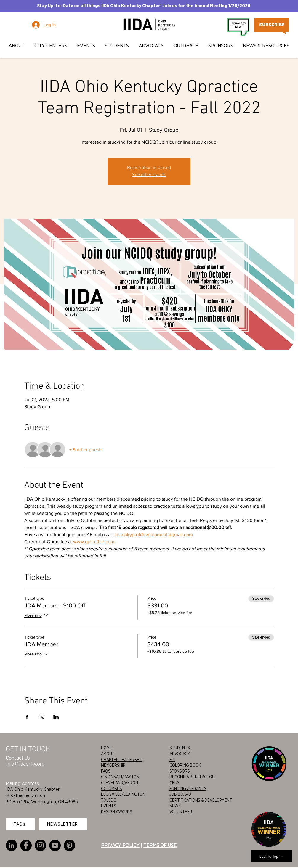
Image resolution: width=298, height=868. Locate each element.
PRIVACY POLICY (120, 845)
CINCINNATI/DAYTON (120, 777)
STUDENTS (180, 748)
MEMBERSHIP (113, 765)
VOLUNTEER (181, 812)
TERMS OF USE (160, 845)
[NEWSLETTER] (63, 824)
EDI (172, 760)
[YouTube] (55, 845)
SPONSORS (180, 771)
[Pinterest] (69, 845)
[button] (17, 46)
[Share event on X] (42, 717)
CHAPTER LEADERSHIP (122, 760)
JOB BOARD (180, 794)
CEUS (174, 783)
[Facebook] (26, 845)
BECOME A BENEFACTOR (192, 777)
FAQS (106, 771)
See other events (149, 175)
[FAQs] (20, 824)
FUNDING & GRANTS (188, 789)
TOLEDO (109, 800)
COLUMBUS (112, 789)
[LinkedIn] (11, 845)
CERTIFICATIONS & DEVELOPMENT (201, 800)
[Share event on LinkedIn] (56, 717)
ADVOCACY (180, 754)
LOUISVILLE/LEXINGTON (123, 794)
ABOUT (108, 754)
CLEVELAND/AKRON (120, 783)
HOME (106, 748)
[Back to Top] (271, 856)
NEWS (175, 806)
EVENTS (109, 806)
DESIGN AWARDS (117, 812)
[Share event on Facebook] (27, 717)
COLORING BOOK (185, 765)
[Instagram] (40, 845)
